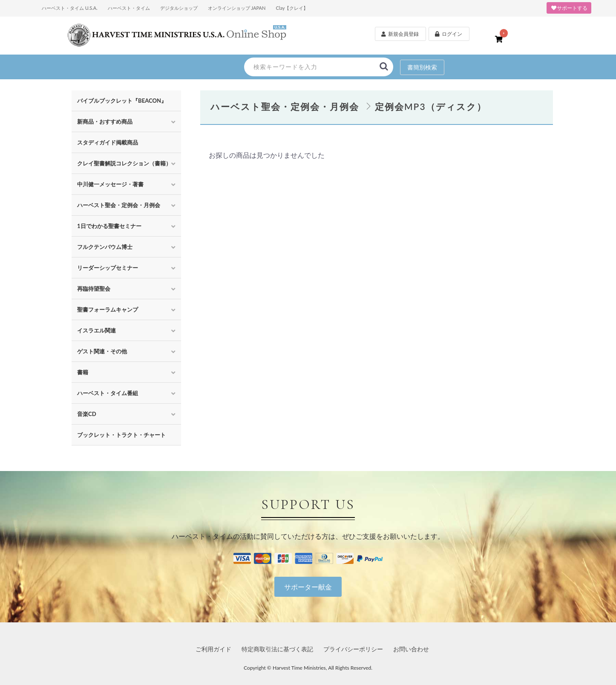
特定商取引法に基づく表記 (277, 649)
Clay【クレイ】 (292, 8)
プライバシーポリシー (353, 649)
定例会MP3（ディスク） (431, 106)
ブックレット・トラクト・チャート (121, 435)
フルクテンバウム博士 (105, 247)
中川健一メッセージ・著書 (110, 184)
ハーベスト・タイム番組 (108, 393)
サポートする (569, 8)
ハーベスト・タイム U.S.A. (70, 8)
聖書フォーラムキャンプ (108, 309)
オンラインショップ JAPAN (237, 8)
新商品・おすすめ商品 (105, 121)
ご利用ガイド (213, 649)
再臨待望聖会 (94, 289)
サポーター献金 (308, 587)
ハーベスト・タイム (129, 8)
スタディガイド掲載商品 (108, 142)
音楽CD (87, 414)
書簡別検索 (422, 67)
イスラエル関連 (96, 330)
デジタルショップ (179, 8)
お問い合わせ (411, 649)
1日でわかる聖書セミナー (109, 226)
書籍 (83, 372)
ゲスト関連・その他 (102, 351)
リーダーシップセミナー (108, 268)
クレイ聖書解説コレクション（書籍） (124, 163)
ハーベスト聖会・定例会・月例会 (119, 205)
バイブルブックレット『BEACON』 (122, 101)
